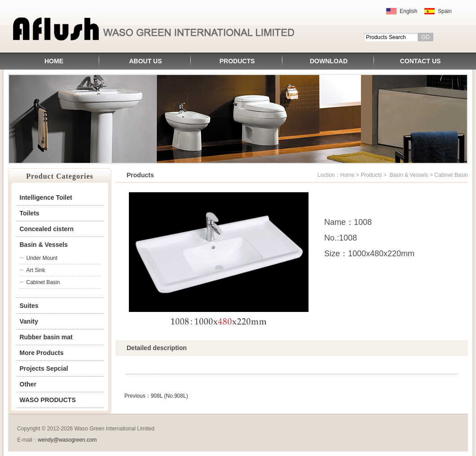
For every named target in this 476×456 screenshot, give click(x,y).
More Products (42, 353)
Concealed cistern (47, 229)
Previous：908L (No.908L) (156, 396)
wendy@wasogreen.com (67, 440)
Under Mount (42, 258)
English (408, 11)
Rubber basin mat (46, 337)
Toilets (30, 213)
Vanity (29, 321)
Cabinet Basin (43, 282)
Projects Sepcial (44, 368)
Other (28, 384)
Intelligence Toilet (46, 197)
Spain (445, 11)
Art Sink (36, 270)
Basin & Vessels (44, 245)
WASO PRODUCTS (48, 400)
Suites (29, 306)
